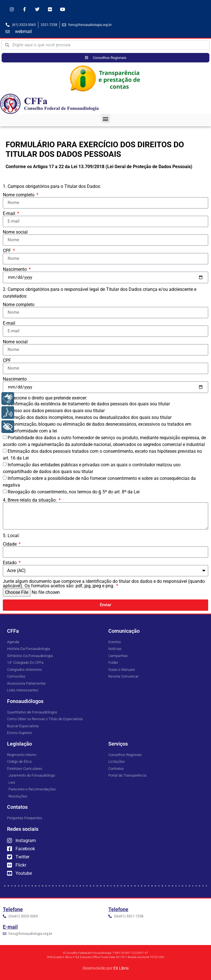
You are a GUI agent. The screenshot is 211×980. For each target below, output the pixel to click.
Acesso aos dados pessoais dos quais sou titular (56, 411)
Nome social (15, 232)
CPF (7, 251)
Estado (10, 563)
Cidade (10, 544)
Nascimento (15, 269)
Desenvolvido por (106, 968)
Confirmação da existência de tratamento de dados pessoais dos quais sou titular (89, 404)
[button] (106, 119)
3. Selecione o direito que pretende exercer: (45, 398)
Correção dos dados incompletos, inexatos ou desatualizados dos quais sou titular (90, 417)
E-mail (10, 214)
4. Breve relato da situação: (30, 500)
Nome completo (19, 195)
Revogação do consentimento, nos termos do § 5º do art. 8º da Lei (74, 492)
